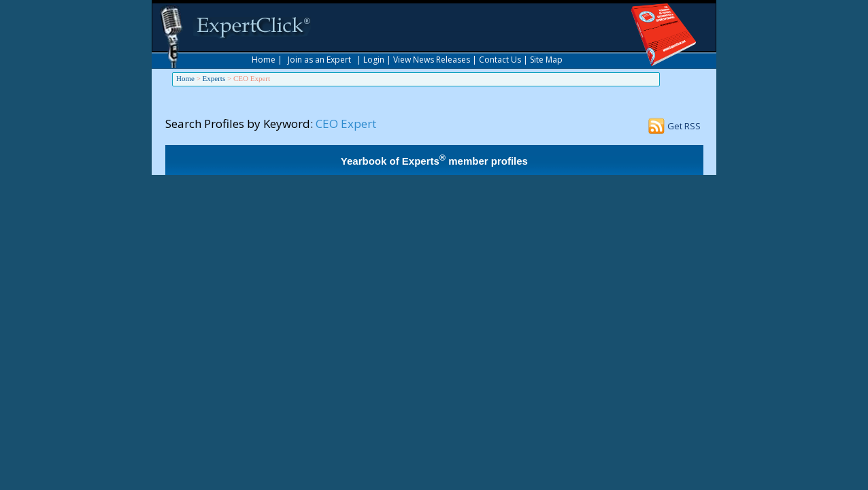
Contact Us (500, 60)
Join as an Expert (319, 60)
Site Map (546, 60)
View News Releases (432, 60)
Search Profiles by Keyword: (239, 124)
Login (374, 60)
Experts (214, 78)
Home (264, 60)
